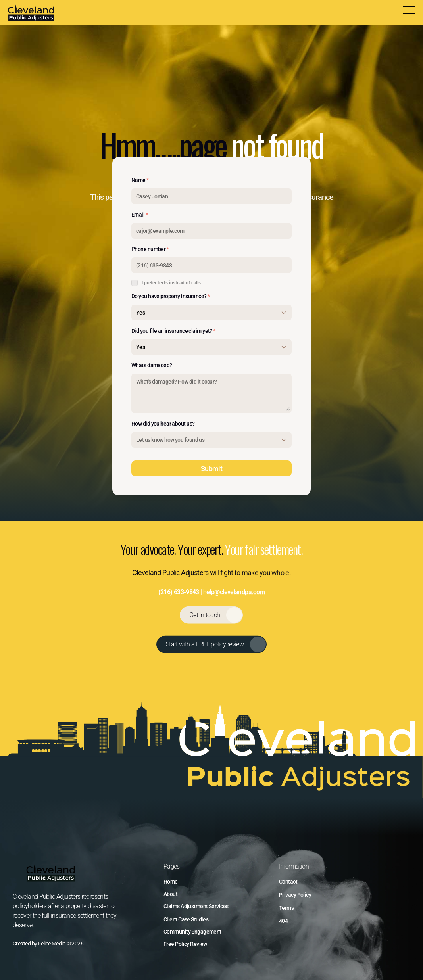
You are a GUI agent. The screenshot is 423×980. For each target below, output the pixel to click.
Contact (288, 882)
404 (283, 921)
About (170, 894)
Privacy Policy (295, 895)
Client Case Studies (186, 919)
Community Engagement (192, 932)
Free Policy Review (185, 944)
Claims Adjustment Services (196, 906)
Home (171, 882)
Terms (286, 908)
